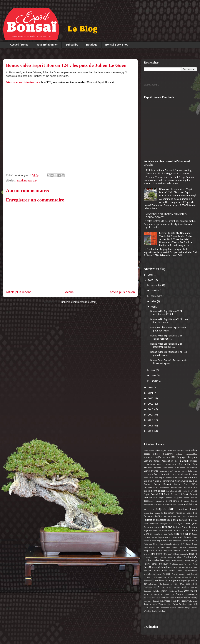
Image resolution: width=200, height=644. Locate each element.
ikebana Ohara (181, 527)
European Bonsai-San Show (169, 505)
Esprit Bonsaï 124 (27, 181)
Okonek (187, 561)
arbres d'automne (163, 454)
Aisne (152, 451)
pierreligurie (149, 574)
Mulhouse (192, 554)
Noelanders (158, 561)
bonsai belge (150, 464)
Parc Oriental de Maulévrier (158, 567)
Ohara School (177, 561)
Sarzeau (169, 587)
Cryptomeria (164, 488)
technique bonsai (151, 601)
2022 (151, 388)
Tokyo (146, 604)
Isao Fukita (168, 534)
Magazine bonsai (153, 551)
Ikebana (167, 527)
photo (180, 571)
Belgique (182, 457)
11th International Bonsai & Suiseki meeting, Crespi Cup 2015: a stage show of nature (169, 172)
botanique (192, 471)
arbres (147, 454)
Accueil (70, 292)
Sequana (148, 591)
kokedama (177, 541)
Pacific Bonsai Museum (156, 564)
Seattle (194, 587)
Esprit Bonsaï (158, 491)
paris (176, 567)
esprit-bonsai (173, 501)
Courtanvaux (181, 481)
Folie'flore (154, 524)
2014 (151, 431)
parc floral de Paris (188, 564)
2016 (151, 420)
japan (188, 534)
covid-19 (193, 481)
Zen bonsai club (158, 611)
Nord (168, 561)
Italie (177, 534)
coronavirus (168, 481)
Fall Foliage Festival (187, 517)
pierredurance (191, 571)
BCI (173, 457)
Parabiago (174, 564)
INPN (155, 531)
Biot (176, 461)
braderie (166, 474)
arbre (194, 451)
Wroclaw (147, 611)
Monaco (183, 554)
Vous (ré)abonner (47, 45)
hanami (158, 527)
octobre (155, 291)
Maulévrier (158, 554)
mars (154, 376)
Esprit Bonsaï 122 (173, 491)
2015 (151, 426)
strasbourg (169, 594)
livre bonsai (172, 547)
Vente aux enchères (159, 608)
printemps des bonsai (174, 577)
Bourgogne (149, 474)
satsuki (177, 587)
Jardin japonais (185, 537)
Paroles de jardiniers (188, 567)
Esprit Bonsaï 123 (189, 491)
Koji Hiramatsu (164, 541)
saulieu (185, 587)
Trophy (182, 604)
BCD (168, 457)
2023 (151, 280)
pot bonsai (192, 574)
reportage (186, 581)
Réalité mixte (191, 577)
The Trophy (182, 601)
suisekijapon (149, 598)
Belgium (192, 457)
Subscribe (72, 45)
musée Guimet (151, 557)
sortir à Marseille (153, 594)
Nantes (171, 557)
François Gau (166, 524)
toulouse (154, 604)
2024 (151, 275)
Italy (182, 534)
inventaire (158, 534)
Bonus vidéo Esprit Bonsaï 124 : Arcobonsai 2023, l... (167, 313)
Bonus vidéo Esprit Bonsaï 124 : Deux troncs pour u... (167, 346)
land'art (190, 544)
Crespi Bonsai (162, 484)
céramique (160, 478)
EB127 (187, 488)
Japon (161, 537)
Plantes (166, 574)
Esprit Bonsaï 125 (173, 494)
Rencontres (149, 581)
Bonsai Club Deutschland (167, 464)
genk (194, 524)
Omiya (194, 561)
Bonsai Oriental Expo (157, 468)
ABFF (146, 451)
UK (195, 604)
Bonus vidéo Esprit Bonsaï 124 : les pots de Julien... (169, 354)
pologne (182, 574)
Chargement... (151, 85)
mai (153, 307)
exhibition (190, 504)
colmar (169, 478)
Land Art (181, 544)
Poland (174, 574)
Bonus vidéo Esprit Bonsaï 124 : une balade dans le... (169, 321)
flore (146, 524)
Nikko (179, 557)
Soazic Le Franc (176, 591)
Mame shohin (181, 551)
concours (178, 478)
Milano (176, 554)
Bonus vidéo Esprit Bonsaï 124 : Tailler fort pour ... (167, 337)
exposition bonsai (187, 509)
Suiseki (180, 594)
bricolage (175, 474)
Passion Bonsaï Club (155, 571)
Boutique (92, 45)
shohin (164, 591)
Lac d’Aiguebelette (169, 544)
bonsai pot (185, 468)
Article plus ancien (122, 292)
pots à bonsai (157, 577)
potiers (147, 577)
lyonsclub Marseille (188, 547)
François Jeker (182, 524)
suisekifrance (191, 594)
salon (151, 584)
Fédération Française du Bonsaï (161, 520)
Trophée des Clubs (168, 604)
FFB (190, 520)
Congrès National (153, 481)
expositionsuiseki (169, 517)
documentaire (177, 488)
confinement (190, 478)
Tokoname (193, 601)
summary (160, 598)
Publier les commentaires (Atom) (78, 302)
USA (146, 608)
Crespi (147, 484)
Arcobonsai (148, 457)
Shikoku (156, 591)
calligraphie (185, 474)
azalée (158, 457)
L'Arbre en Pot (188, 541)
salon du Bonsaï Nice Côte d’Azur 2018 (172, 584)
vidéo (173, 608)
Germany (149, 527)
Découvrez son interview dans (60, 82)
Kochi (154, 541)
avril (153, 370)
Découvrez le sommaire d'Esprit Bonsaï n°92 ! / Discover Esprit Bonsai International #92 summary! (178, 192)
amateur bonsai (176, 451)
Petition (172, 571)
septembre (157, 296)
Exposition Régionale (175, 513)
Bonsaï (194, 461)
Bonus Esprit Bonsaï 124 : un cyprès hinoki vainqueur (169, 362)
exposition (165, 509)
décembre (157, 285)
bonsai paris (173, 468)
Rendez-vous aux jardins (167, 581)
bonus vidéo (181, 471)
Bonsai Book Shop (117, 45)
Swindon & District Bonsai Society (182, 598)
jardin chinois (171, 537)
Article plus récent (18, 292)
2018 (151, 409)
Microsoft (168, 554)
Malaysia (168, 551)
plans (159, 574)
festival (183, 520)
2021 (151, 393)
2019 (151, 404)
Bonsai (184, 461)
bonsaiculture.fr (166, 471)
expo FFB (149, 509)
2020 (151, 399)
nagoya (163, 557)
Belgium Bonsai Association (158, 461)
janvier (155, 381)
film (195, 520)
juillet (154, 302)
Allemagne (161, 451)
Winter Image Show (187, 608)
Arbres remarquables (187, 454)
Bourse (157, 474)
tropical (190, 604)
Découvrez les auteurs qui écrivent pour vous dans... (168, 329)
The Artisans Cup (168, 601)
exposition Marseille (153, 513)
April (188, 451)
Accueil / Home (19, 45)
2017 (151, 415)
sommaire (190, 591)
